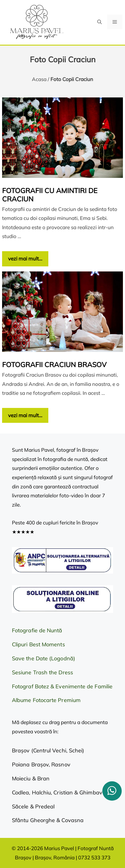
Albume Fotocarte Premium (46, 700)
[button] (99, 22)
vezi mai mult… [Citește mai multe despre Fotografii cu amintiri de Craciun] (25, 258)
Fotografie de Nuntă (37, 630)
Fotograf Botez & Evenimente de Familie (62, 686)
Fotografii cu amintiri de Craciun (50, 195)
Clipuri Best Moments (38, 644)
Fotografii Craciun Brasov (54, 365)
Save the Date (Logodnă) (44, 658)
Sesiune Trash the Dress (43, 672)
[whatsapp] (112, 791)
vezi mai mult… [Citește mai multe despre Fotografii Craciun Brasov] (25, 415)
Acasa (39, 79)
